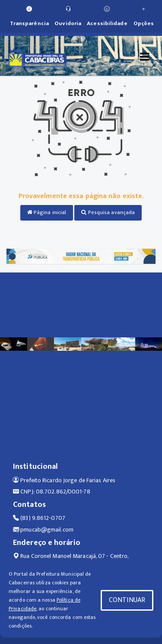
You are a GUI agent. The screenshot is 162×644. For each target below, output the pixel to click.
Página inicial (47, 212)
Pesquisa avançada (108, 212)
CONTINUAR (127, 600)
